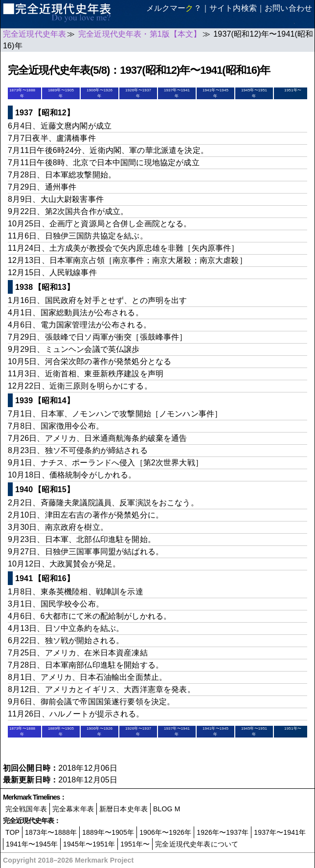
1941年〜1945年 (32, 844)
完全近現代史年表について (197, 844)
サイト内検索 (233, 8)
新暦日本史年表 (124, 809)
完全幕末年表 (73, 809)
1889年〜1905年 (108, 832)
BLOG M (167, 809)
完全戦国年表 (26, 809)
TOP (12, 832)
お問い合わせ (288, 8)
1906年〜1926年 (165, 832)
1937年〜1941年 (280, 832)
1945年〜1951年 (89, 844)
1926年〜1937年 (223, 832)
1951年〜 (293, 90)
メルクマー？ (174, 8)
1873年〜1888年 (51, 832)
